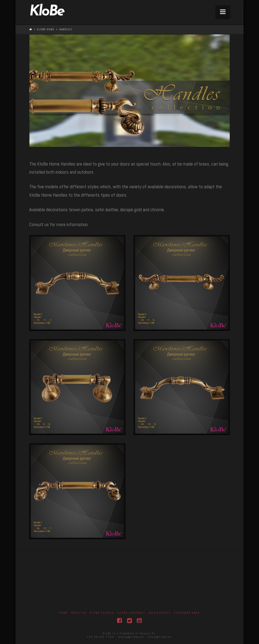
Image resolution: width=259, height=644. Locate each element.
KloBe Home (46, 29)
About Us (79, 613)
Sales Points (160, 613)
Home (64, 613)
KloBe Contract (131, 613)
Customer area (187, 613)
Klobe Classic (102, 613)
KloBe (47, 12)
